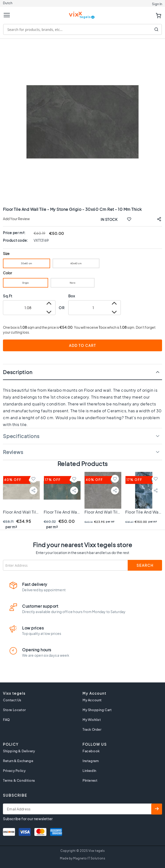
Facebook (91, 751)
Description (18, 372)
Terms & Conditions (19, 780)
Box (72, 296)
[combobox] (82, 29)
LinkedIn (89, 771)
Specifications (21, 436)
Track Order (92, 730)
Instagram (91, 761)
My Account (92, 700)
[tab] (82, 372)
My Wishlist (92, 720)
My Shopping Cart (97, 710)
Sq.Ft (8, 296)
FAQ (6, 720)
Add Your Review (16, 219)
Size (6, 254)
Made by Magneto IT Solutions (82, 858)
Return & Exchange (18, 761)
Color (8, 273)
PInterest (90, 780)
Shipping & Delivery (19, 751)
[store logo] (82, 13)
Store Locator (14, 710)
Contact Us (12, 700)
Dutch (8, 3)
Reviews (13, 452)
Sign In (157, 4)
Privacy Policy (14, 771)
